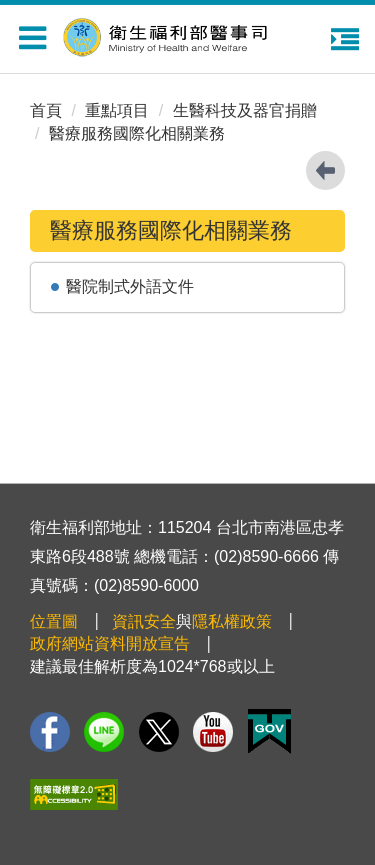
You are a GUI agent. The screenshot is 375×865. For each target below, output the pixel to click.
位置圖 (54, 621)
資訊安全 (144, 621)
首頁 (46, 110)
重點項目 (117, 110)
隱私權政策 (232, 621)
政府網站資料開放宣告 (110, 643)
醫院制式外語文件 (130, 286)
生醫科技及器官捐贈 (245, 110)
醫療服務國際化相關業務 (137, 133)
